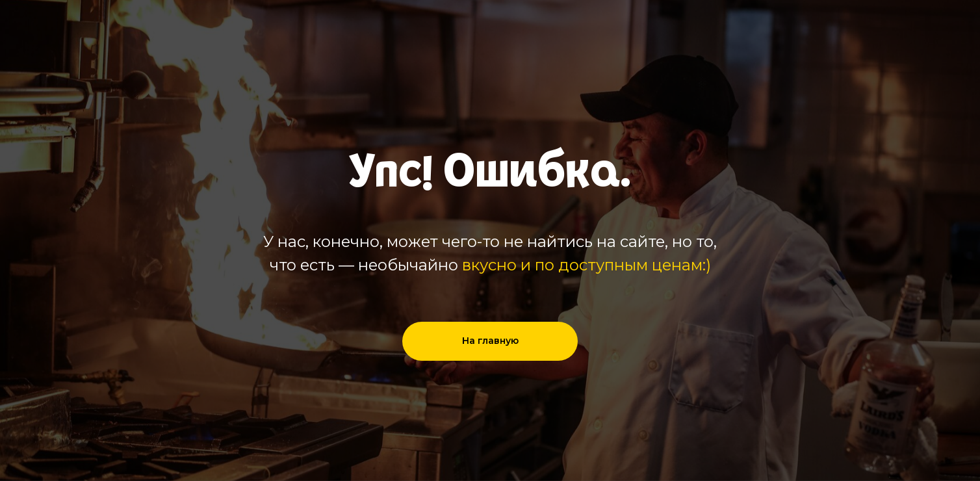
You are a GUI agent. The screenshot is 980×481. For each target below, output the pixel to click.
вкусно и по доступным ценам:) (587, 265)
